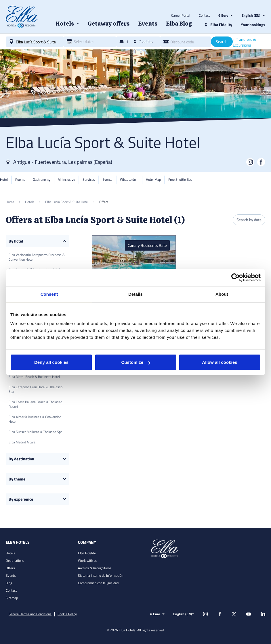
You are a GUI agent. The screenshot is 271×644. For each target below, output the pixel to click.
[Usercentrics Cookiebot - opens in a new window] (235, 277)
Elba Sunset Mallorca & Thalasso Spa (36, 432)
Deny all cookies (51, 362)
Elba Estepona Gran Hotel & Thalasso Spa (36, 389)
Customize (136, 362)
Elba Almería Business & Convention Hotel (35, 419)
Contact (204, 16)
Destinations (15, 561)
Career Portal (181, 16)
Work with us (88, 561)
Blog (9, 583)
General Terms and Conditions (30, 614)
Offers (10, 568)
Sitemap (12, 598)
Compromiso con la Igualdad (98, 583)
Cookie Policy (67, 614)
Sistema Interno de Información (101, 575)
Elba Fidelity (87, 553)
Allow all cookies (220, 362)
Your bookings (253, 25)
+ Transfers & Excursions (244, 42)
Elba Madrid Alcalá (22, 442)
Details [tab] (135, 294)
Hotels (11, 553)
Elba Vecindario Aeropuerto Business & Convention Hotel (37, 257)
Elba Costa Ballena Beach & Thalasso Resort (35, 404)
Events (11, 575)
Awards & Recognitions (95, 568)
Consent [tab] (49, 294)
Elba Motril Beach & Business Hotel (34, 377)
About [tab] (222, 294)
